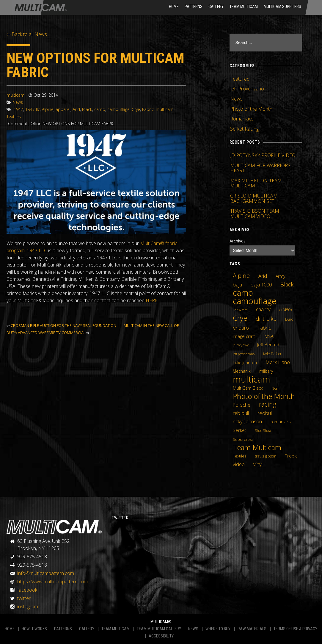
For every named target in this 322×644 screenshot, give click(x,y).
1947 (18, 109)
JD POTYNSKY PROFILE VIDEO (263, 155)
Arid (76, 109)
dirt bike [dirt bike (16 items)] (266, 319)
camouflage (118, 109)
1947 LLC (37, 250)
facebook (27, 590)
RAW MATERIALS (252, 629)
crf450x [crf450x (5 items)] (286, 310)
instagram (28, 607)
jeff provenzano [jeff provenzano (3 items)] (244, 354)
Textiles (14, 116)
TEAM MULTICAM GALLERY (159, 629)
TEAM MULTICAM (116, 629)
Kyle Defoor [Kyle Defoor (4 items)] (272, 354)
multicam (15, 95)
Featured (240, 79)
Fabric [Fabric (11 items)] (264, 328)
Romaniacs (242, 119)
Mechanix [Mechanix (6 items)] (242, 371)
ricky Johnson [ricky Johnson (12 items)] (247, 421)
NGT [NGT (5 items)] (275, 388)
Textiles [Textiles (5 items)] (239, 456)
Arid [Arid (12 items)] (263, 276)
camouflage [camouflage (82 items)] (255, 301)
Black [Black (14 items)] (287, 284)
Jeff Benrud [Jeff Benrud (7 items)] (268, 344)
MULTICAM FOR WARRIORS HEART (260, 168)
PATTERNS (63, 629)
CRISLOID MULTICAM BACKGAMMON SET (254, 198)
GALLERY (87, 629)
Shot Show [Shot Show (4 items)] (263, 431)
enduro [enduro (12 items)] (241, 328)
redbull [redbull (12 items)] (265, 413)
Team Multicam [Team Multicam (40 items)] (257, 447)
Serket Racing (244, 129)
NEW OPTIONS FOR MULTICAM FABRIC (95, 65)
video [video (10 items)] (239, 464)
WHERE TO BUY (218, 629)
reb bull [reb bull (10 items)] (241, 413)
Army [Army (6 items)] (280, 276)
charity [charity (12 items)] (263, 309)
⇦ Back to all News (27, 34)
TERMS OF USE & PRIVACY (295, 629)
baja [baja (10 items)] (237, 285)
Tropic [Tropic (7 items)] (291, 456)
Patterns (194, 7)
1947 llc (33, 109)
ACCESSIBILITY (161, 636)
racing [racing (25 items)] (268, 404)
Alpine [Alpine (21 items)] (241, 275)
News (18, 102)
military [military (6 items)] (266, 371)
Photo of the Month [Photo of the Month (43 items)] (264, 396)
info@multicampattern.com (46, 573)
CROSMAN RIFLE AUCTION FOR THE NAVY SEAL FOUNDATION (63, 325)
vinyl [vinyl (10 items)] (258, 464)
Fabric (148, 109)
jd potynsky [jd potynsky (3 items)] (241, 345)
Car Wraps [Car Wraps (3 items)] (240, 310)
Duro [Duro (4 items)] (289, 319)
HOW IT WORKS (34, 629)
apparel (63, 109)
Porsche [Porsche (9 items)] (242, 405)
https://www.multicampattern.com (52, 582)
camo (100, 109)
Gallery (216, 7)
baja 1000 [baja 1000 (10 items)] (261, 285)
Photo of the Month (251, 109)
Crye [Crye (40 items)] (240, 318)
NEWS (193, 629)
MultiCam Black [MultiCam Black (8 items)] (248, 388)
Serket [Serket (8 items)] (239, 430)
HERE (152, 300)
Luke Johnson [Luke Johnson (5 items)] (245, 363)
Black (87, 109)
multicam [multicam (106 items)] (252, 379)
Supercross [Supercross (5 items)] (243, 439)
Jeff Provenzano (247, 89)
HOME (174, 7)
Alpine (48, 109)
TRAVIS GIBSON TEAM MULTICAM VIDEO (255, 214)
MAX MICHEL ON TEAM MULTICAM (256, 183)
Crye (136, 109)
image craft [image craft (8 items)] (244, 336)
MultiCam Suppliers (282, 7)
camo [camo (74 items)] (243, 293)
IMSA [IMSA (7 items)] (269, 336)
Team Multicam (244, 7)
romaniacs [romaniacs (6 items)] (281, 422)
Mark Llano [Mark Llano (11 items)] (278, 362)
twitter (24, 598)
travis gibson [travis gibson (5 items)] (266, 456)
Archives (238, 241)
